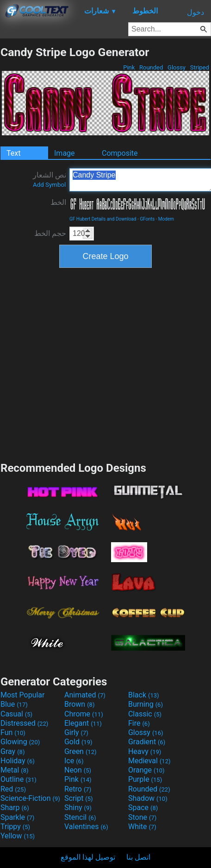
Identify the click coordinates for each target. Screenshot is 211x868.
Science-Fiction (30, 798)
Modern (166, 219)
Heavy (145, 751)
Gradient (147, 742)
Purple (145, 779)
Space (143, 808)
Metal (15, 770)
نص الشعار (50, 179)
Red (13, 789)
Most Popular (23, 695)
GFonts (147, 219)
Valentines (86, 827)
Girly (76, 732)
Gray (12, 751)
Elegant (83, 723)
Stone (142, 817)
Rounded (151, 67)
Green (81, 751)
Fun (13, 732)
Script (79, 798)
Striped (199, 67)
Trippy (15, 827)
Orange (146, 770)
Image (65, 153)
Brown (79, 704)
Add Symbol (49, 185)
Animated (85, 695)
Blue (14, 704)
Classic (145, 714)
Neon (78, 770)
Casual (16, 714)
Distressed (24, 723)
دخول (195, 12)
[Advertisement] (88, 364)
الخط (58, 202)
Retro (78, 789)
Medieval (149, 761)
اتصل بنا (138, 857)
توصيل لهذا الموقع (88, 857)
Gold (78, 742)
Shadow (148, 798)
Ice (74, 761)
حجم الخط (50, 233)
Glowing (20, 742)
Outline (19, 779)
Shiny (78, 808)
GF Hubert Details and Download (103, 219)
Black (144, 695)
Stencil (80, 817)
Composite (120, 153)
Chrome (84, 714)
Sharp (15, 808)
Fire (139, 723)
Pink (129, 67)
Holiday (18, 761)
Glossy (177, 67)
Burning (146, 704)
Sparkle (17, 817)
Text (13, 153)
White (142, 827)
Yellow (18, 836)
